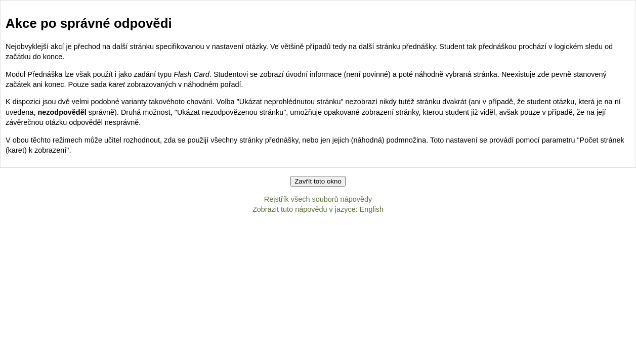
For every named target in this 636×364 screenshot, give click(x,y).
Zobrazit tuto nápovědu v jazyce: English (318, 209)
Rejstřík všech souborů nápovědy (318, 199)
